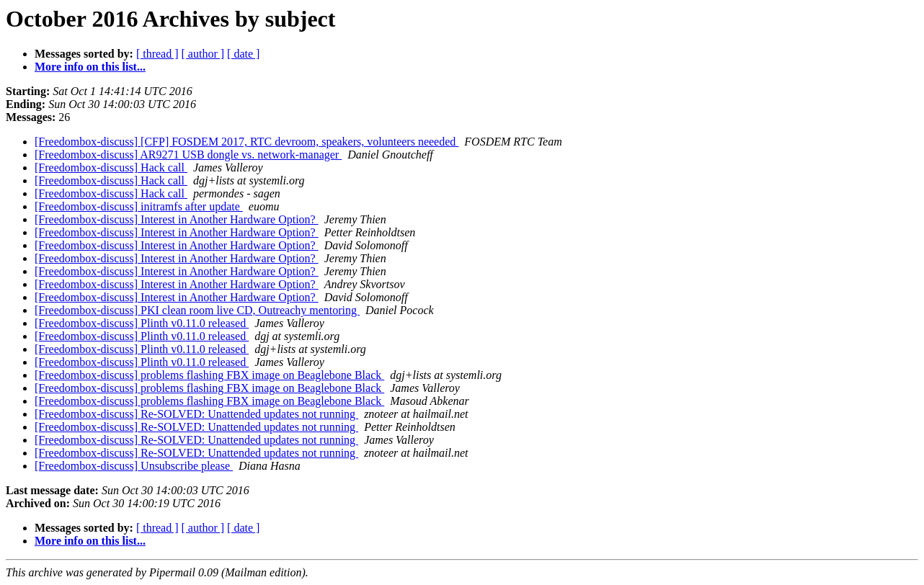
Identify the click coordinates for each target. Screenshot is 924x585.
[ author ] (203, 54)
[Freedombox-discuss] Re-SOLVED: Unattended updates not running (196, 414)
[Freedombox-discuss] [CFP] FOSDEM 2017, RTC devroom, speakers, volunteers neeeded (246, 142)
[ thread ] (157, 54)
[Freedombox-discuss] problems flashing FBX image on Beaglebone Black (209, 375)
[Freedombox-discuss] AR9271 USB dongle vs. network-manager (188, 155)
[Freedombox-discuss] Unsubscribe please (134, 466)
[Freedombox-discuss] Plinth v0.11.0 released (142, 323)
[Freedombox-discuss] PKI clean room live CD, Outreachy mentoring (197, 310)
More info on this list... (90, 67)
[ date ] (243, 54)
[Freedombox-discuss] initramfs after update (139, 206)
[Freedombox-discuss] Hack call (111, 168)
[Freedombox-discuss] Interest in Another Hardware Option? (177, 219)
